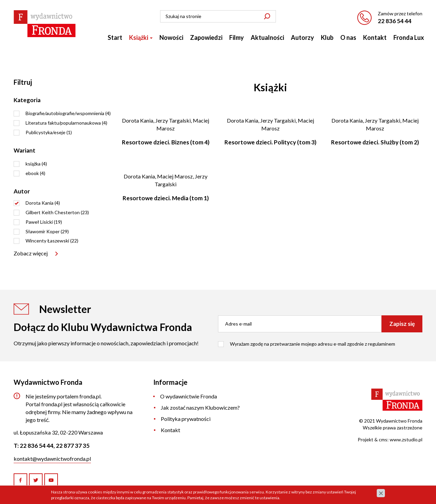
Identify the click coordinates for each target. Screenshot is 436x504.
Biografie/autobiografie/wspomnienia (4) (68, 113)
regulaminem (381, 344)
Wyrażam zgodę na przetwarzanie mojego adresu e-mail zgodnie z (313, 344)
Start (115, 37)
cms (383, 439)
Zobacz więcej (31, 253)
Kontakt (375, 37)
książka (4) (36, 164)
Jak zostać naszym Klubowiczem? (200, 407)
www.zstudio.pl (406, 439)
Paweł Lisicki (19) (44, 222)
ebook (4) (35, 173)
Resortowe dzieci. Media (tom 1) (166, 198)
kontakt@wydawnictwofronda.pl (52, 459)
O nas (348, 37)
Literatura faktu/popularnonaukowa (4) (66, 123)
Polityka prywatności (186, 419)
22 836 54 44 (395, 21)
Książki (141, 37)
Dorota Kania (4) (43, 203)
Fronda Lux (409, 37)
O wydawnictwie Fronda (189, 396)
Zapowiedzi (206, 37)
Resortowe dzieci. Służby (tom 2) (375, 142)
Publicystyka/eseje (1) (49, 132)
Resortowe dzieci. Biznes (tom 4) (166, 142)
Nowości (171, 37)
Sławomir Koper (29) (47, 231)
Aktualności (267, 37)
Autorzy (302, 37)
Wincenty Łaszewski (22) (52, 241)
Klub (327, 37)
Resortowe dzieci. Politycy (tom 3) (270, 142)
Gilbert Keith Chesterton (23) (57, 212)
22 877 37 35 (73, 446)
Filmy (237, 37)
